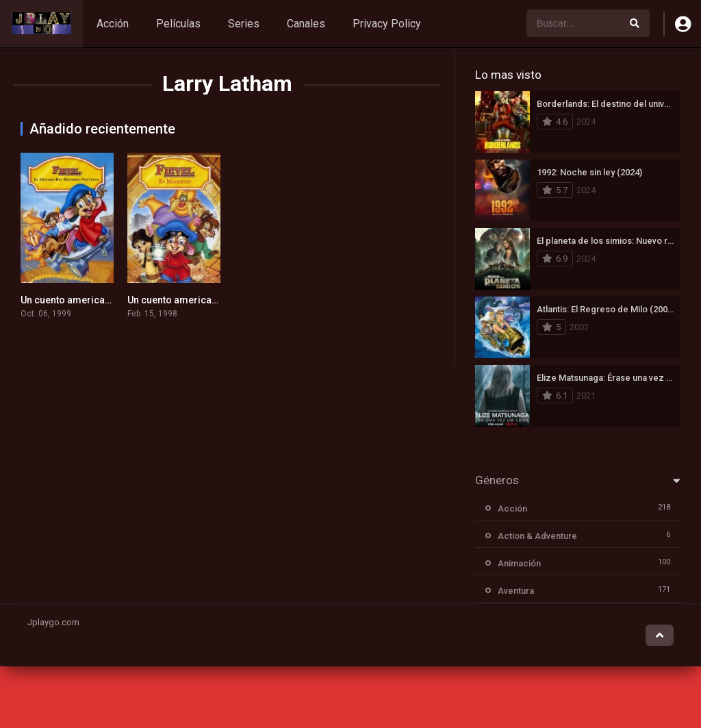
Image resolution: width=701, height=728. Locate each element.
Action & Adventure (537, 536)
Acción (113, 24)
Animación (519, 563)
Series (244, 24)
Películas (178, 24)
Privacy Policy (387, 24)
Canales (306, 24)
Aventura (516, 591)
